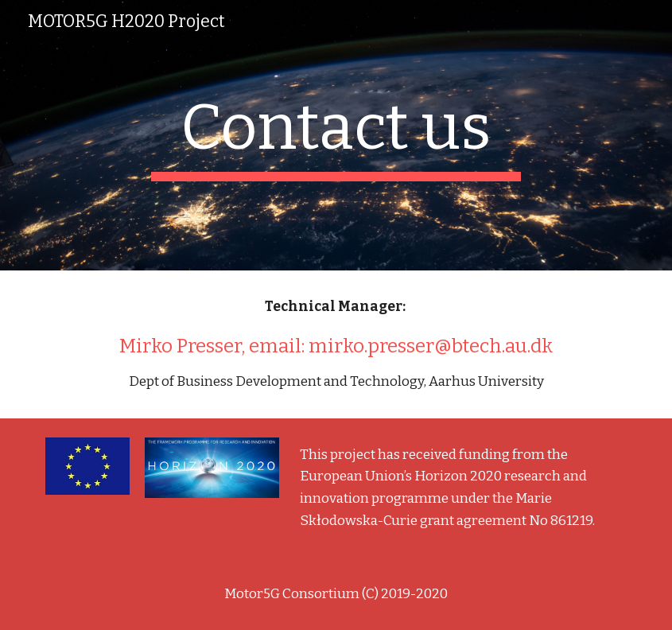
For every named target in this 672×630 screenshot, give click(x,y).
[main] (336, 135)
